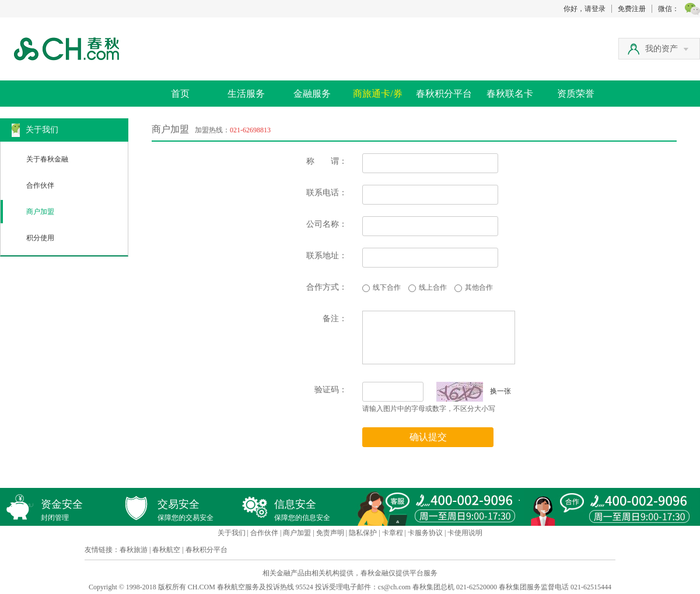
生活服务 (246, 94)
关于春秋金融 (47, 159)
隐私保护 (363, 533)
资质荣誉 (576, 94)
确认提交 (428, 437)
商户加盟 (40, 212)
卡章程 (393, 533)
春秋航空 (166, 550)
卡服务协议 (425, 533)
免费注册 (632, 9)
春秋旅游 (134, 550)
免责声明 (330, 533)
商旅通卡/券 (377, 94)
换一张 (474, 391)
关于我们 (232, 533)
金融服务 (312, 94)
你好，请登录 (584, 9)
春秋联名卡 (510, 94)
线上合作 (433, 287)
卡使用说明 (465, 533)
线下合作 (387, 287)
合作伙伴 (40, 185)
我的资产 (667, 49)
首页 (180, 94)
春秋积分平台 (444, 94)
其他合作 (479, 287)
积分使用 (40, 238)
